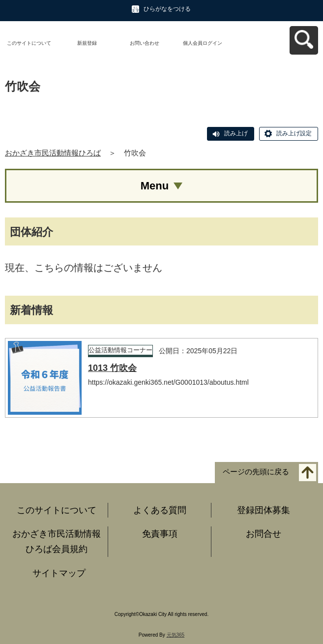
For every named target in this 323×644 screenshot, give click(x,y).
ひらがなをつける (167, 9)
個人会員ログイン (203, 43)
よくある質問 (160, 510)
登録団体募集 (264, 510)
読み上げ (236, 133)
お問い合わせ (145, 43)
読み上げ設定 (294, 133)
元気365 (176, 635)
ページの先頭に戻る (256, 472)
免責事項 (160, 534)
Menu (155, 186)
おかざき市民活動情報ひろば (53, 153)
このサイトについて (29, 43)
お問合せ (264, 534)
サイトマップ (59, 573)
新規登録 (87, 43)
